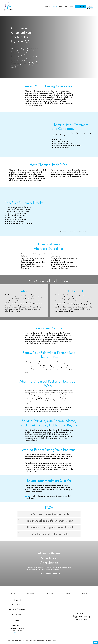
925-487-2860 (80, 7)
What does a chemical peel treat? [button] (44, 514)
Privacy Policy (21, 641)
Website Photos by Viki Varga (51, 641)
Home (12, 45)
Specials (85, 595)
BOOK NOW (90, 8)
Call (96, 643)
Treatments (50, 595)
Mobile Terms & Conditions (16, 610)
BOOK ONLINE (55, 574)
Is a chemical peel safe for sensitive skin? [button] (46, 521)
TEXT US (90, 5)
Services (17, 45)
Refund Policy (16, 605)
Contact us (29, 496)
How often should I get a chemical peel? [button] (46, 528)
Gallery (68, 595)
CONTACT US (43, 574)
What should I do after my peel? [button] (44, 534)
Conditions (31, 595)
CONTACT (90, 7)
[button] (16, 616)
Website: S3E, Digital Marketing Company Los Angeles (35, 641)
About (13, 595)
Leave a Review (16, 631)
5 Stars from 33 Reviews (16, 629)
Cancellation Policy (16, 601)
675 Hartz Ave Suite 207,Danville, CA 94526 (82, 618)
